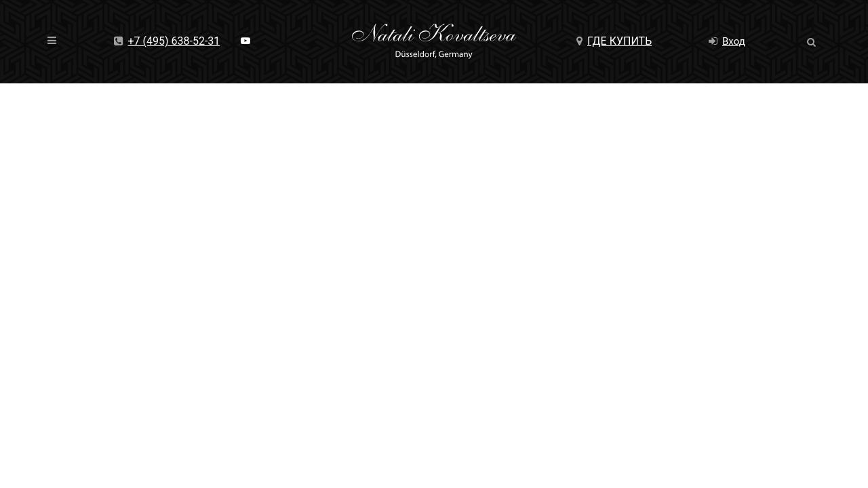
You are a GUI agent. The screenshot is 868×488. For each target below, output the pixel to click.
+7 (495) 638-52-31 (167, 41)
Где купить (614, 41)
